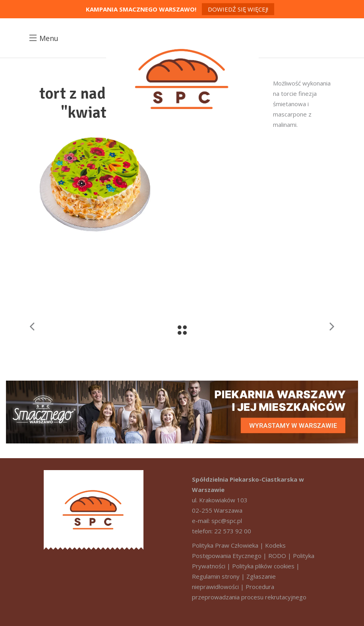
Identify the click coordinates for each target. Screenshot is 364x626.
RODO (277, 556)
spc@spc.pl (227, 521)
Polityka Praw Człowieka (225, 545)
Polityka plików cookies (263, 566)
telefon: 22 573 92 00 (222, 531)
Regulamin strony (216, 576)
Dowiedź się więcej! (238, 9)
